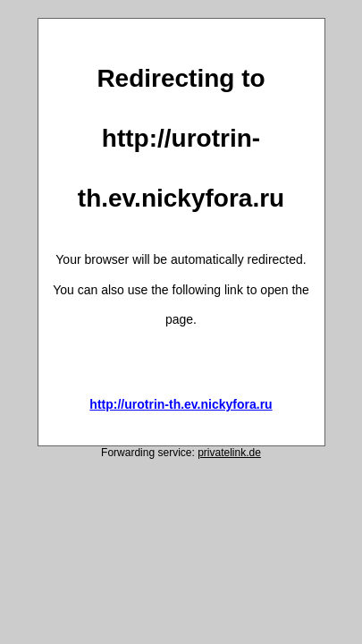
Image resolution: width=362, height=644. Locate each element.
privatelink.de (229, 453)
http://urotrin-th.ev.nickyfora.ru (181, 404)
